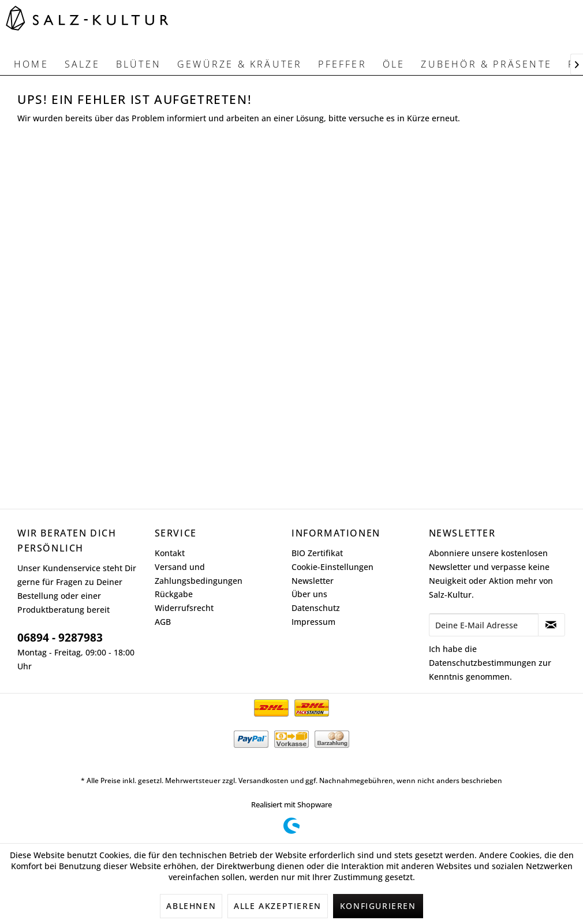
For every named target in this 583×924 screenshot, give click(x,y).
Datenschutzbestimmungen (483, 663)
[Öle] (394, 64)
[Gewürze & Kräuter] (240, 64)
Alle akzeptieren (278, 906)
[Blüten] (139, 64)
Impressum (313, 622)
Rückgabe (174, 594)
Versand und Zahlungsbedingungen (199, 574)
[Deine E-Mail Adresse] (484, 625)
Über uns (309, 594)
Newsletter (313, 581)
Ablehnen (191, 906)
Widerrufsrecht (184, 608)
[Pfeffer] (342, 64)
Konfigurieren (378, 906)
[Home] (31, 64)
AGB (163, 622)
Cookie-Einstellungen (332, 567)
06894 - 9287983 (60, 638)
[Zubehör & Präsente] (486, 64)
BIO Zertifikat (317, 553)
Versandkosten (264, 780)
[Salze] (82, 64)
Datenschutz (316, 608)
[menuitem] (31, 64)
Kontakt (170, 553)
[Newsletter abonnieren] (552, 625)
